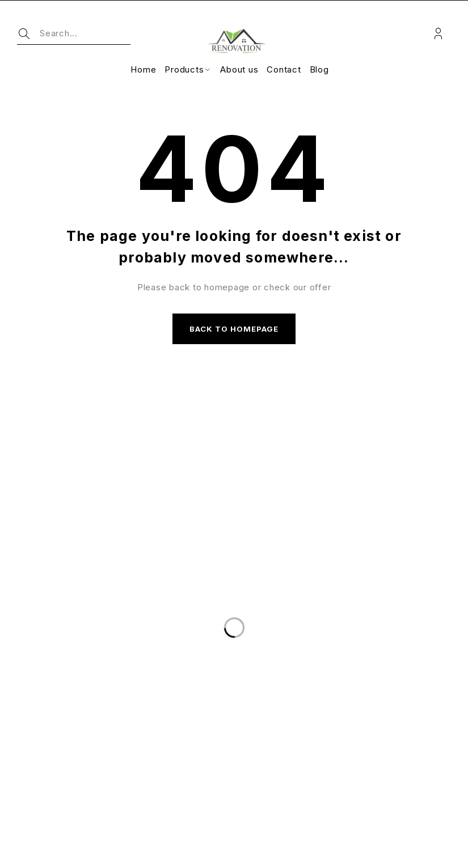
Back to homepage (234, 330)
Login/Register (438, 34)
